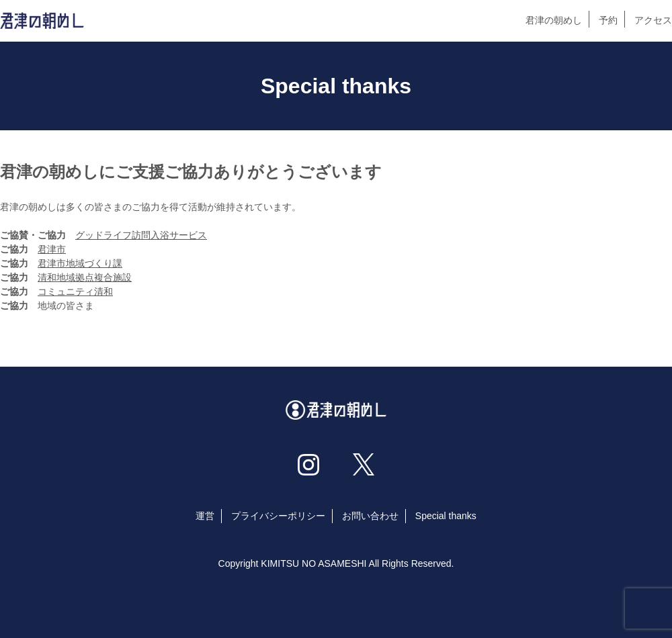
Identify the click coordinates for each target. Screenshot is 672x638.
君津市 (52, 249)
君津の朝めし (554, 20)
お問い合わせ (370, 516)
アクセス (653, 20)
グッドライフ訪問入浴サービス (141, 235)
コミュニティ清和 (75, 291)
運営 (205, 516)
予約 (608, 20)
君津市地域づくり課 (80, 263)
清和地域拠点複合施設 (85, 277)
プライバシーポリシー (278, 516)
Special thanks (446, 516)
